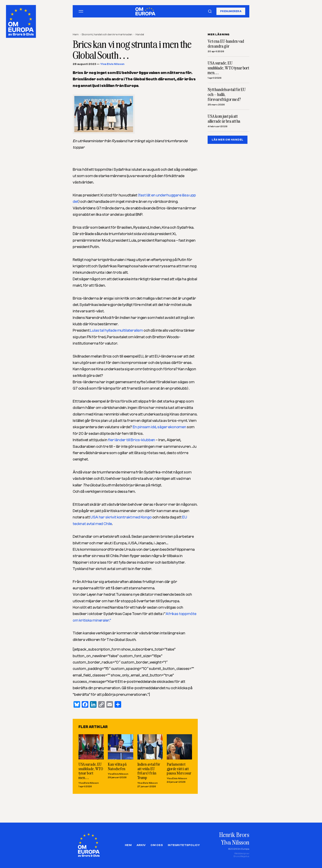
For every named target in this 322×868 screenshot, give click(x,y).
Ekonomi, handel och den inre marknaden (107, 34)
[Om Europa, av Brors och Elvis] (21, 20)
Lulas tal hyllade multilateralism (116, 330)
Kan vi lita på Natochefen (117, 766)
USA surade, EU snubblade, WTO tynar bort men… (91, 771)
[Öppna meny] (81, 11)
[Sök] (210, 11)
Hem (76, 34)
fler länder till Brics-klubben (132, 440)
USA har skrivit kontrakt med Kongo (121, 517)
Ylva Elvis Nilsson (112, 64)
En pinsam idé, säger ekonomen (160, 427)
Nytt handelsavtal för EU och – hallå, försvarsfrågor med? (227, 94)
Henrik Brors (234, 835)
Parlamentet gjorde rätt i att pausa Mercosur (179, 769)
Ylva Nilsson (235, 842)
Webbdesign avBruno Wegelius (241, 855)
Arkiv (141, 845)
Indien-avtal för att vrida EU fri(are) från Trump (149, 771)
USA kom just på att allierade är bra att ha (224, 119)
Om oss (157, 845)
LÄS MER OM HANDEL (228, 140)
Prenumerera (231, 11)
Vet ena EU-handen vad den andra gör (226, 44)
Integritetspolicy (184, 845)
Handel (140, 34)
